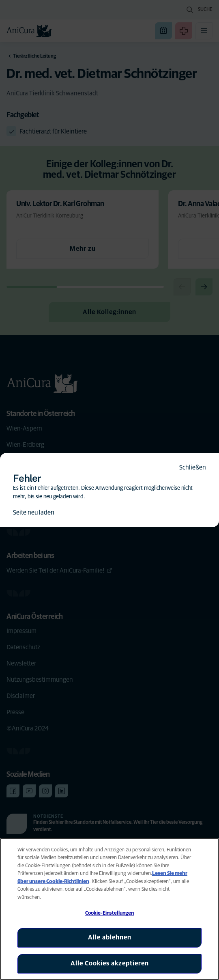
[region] (109, 909)
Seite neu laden (34, 513)
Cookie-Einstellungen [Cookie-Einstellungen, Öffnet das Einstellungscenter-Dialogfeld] (110, 913)
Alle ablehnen (110, 937)
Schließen (193, 467)
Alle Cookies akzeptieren (110, 963)
